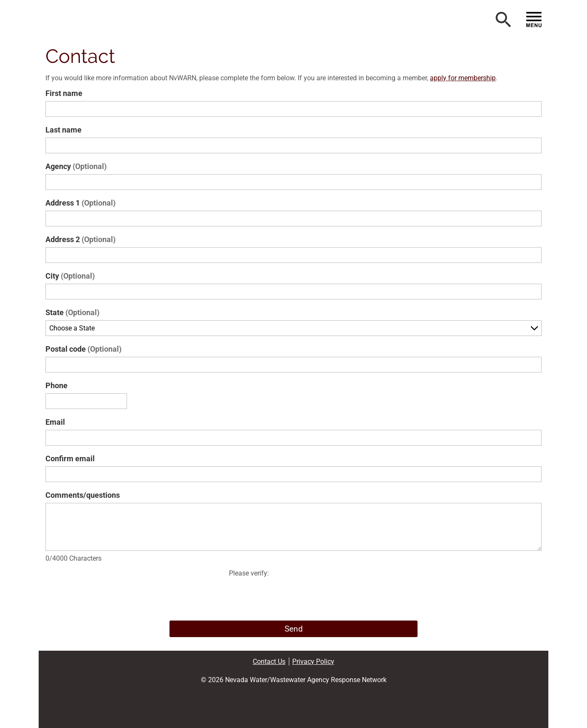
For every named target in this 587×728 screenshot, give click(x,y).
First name (64, 93)
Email (55, 422)
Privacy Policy (313, 662)
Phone (56, 385)
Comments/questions (83, 495)
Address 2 (80, 239)
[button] (101, 21)
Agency (76, 166)
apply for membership (463, 78)
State (72, 312)
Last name (63, 130)
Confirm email (70, 459)
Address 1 (80, 203)
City (70, 276)
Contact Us (269, 662)
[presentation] (293, 597)
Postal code (83, 349)
